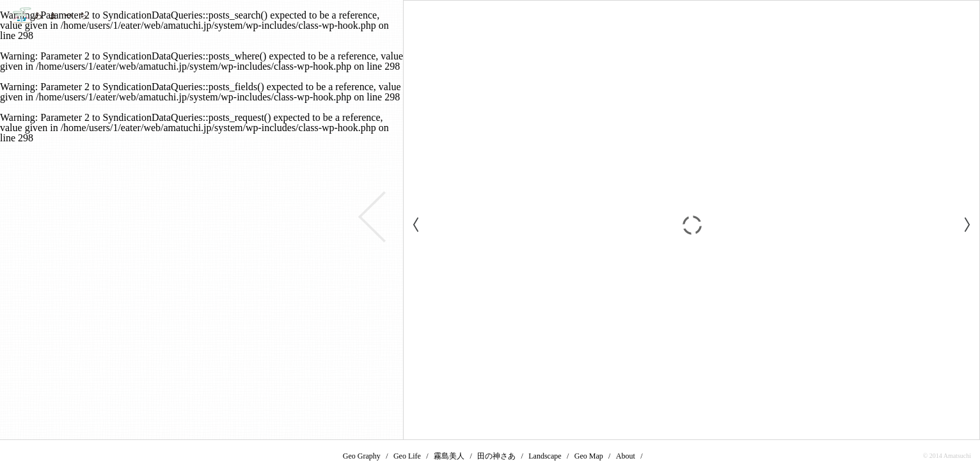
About (626, 456)
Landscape (545, 456)
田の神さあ (496, 456)
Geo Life (407, 456)
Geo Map (589, 456)
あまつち (50, 15)
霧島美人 (449, 456)
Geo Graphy (362, 456)
